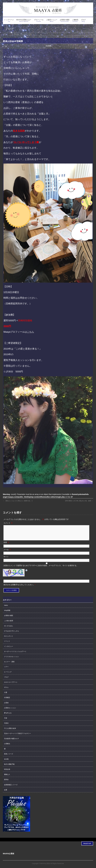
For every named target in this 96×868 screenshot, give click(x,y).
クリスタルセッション (12, 660)
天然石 (6, 726)
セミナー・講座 (9, 665)
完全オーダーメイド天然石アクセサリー (17, 736)
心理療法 (7, 747)
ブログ (6, 680)
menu (6, 608)
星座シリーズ (9, 757)
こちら (30, 332)
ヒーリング (8, 675)
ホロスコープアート (11, 685)
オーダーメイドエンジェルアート (15, 654)
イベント (7, 644)
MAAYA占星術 (45, 863)
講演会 (6, 783)
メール (7, 553)
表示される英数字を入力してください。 (19, 588)
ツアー (6, 670)
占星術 (6, 706)
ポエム (6, 690)
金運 (6, 793)
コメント (8, 523)
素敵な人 (7, 777)
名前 (6, 545)
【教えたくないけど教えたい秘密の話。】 (18, 501)
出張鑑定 (7, 700)
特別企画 (7, 772)
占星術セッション (10, 711)
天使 (6, 721)
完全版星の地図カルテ (12, 742)
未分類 (6, 762)
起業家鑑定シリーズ (11, 788)
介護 (6, 695)
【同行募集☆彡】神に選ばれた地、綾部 (79, 501)
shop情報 (48, 46)
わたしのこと (9, 639)
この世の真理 (9, 624)
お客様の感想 (9, 618)
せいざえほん (9, 629)
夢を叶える (8, 716)
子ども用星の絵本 (10, 731)
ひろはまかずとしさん (12, 634)
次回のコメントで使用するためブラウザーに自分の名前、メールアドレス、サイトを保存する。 (41, 568)
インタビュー (9, 649)
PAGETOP (87, 843)
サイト (6, 560)
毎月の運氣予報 (9, 767)
